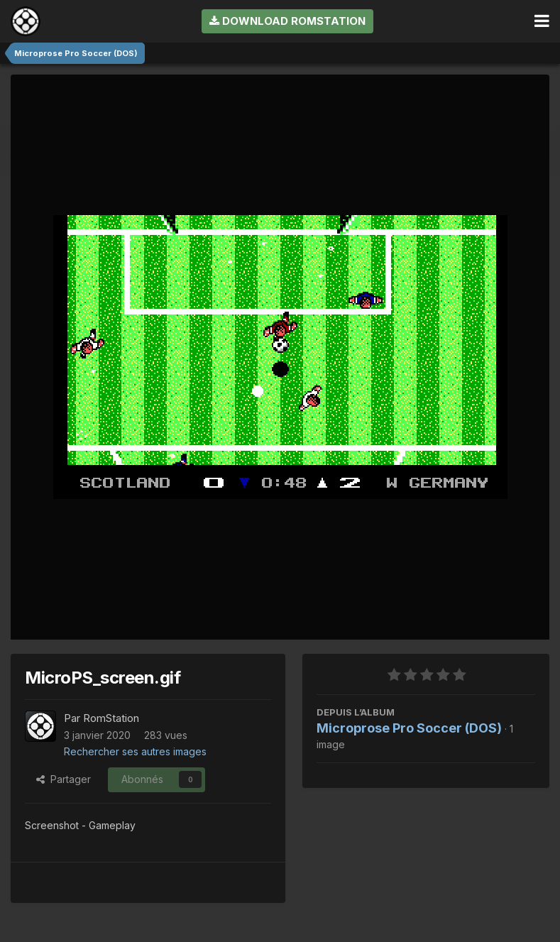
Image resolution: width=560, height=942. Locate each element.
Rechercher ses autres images (135, 751)
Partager (64, 779)
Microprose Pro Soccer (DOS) (409, 728)
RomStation (111, 718)
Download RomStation (287, 21)
